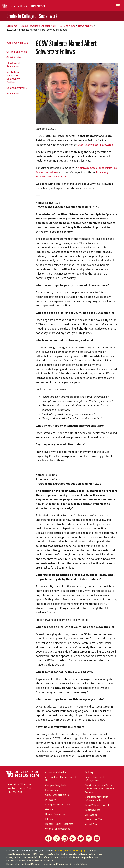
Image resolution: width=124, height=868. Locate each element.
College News (67, 26)
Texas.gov (93, 850)
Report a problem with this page (71, 850)
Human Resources (55, 814)
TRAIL (35, 854)
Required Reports (90, 857)
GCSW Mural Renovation (13, 65)
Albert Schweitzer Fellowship (96, 145)
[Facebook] (48, 838)
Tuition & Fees (92, 810)
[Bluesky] (81, 838)
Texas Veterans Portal (97, 805)
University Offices (94, 819)
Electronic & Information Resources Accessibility (30, 861)
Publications (13, 93)
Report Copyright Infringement (94, 779)
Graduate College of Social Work (32, 16)
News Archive (85, 26)
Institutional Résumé (69, 857)
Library (49, 819)
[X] (89, 838)
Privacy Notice (13, 857)
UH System (91, 815)
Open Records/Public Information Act (96, 798)
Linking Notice (96, 854)
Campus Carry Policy (56, 785)
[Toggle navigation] (118, 6)
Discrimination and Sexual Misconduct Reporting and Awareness (99, 789)
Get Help (50, 809)
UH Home (12, 26)
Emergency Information (59, 804)
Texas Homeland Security (19, 854)
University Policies (78, 864)
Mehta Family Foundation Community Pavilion (14, 77)
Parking (89, 772)
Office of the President (58, 829)
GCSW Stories (14, 57)
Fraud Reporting (47, 854)
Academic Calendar (56, 772)
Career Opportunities (57, 795)
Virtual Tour (91, 824)
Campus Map (52, 790)
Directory (50, 800)
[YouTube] (97, 838)
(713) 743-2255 (15, 792)
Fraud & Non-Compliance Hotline (72, 854)
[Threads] (73, 838)
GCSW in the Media (17, 52)
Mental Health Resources (59, 824)
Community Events (17, 88)
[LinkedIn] (65, 838)
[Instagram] (57, 838)
